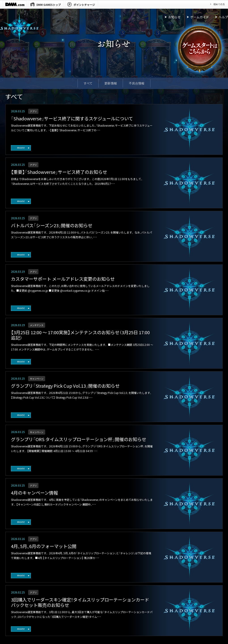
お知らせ (174, 17)
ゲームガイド (200, 17)
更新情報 (111, 83)
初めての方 (219, 4)
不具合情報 (137, 83)
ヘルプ (223, 17)
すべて (88, 83)
